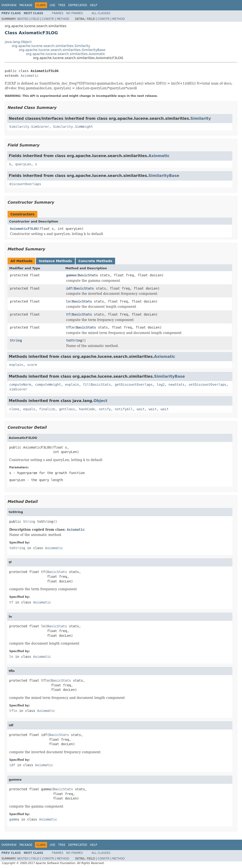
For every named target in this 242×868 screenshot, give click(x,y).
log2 (161, 385)
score (32, 365)
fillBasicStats (97, 385)
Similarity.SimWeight (73, 127)
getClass (67, 409)
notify (105, 409)
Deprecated (78, 5)
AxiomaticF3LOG (24, 229)
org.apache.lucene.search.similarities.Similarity (51, 46)
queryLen (23, 164)
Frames (58, 13)
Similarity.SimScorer (29, 127)
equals (29, 409)
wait (141, 409)
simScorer (18, 389)
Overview (9, 5)
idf (69, 288)
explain (16, 365)
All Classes (101, 13)
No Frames (75, 13)
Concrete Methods (95, 261)
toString (74, 340)
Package (26, 5)
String (16, 340)
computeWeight (48, 385)
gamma (71, 275)
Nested (23, 19)
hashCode (87, 409)
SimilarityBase (164, 176)
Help (94, 5)
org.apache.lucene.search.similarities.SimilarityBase (62, 50)
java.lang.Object (18, 42)
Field (35, 19)
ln (68, 301)
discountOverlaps (25, 184)
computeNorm (20, 385)
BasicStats (88, 275)
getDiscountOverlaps (134, 385)
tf (68, 314)
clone (14, 409)
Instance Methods (55, 261)
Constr (48, 19)
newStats (176, 385)
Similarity (201, 118)
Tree (62, 5)
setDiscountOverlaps (207, 385)
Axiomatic (30, 76)
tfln (70, 327)
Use (52, 5)
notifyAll (124, 409)
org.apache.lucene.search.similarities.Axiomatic (66, 54)
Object (101, 401)
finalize (47, 409)
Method (63, 19)
